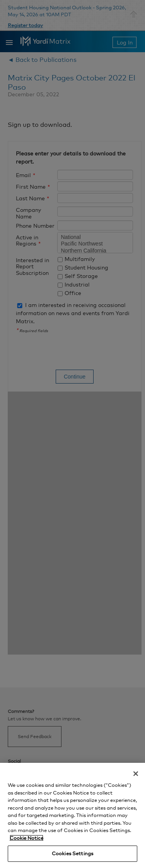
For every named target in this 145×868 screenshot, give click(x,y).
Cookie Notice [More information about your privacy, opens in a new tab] (26, 838)
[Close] (136, 774)
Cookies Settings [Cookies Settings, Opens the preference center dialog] (72, 853)
